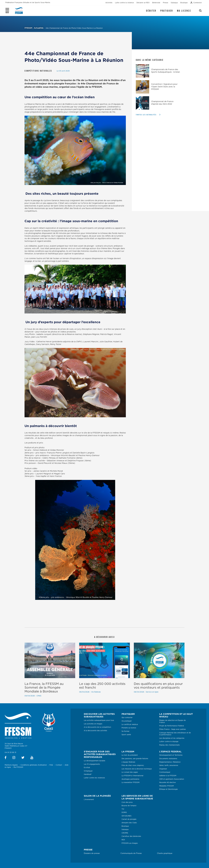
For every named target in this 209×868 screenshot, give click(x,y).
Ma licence (184, 11)
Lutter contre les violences (94, 778)
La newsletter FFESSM (130, 782)
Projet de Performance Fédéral (172, 726)
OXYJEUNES (126, 816)
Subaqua (125, 829)
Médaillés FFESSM (166, 786)
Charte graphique (165, 853)
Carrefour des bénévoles (131, 836)
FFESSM (28, 28)
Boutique (125, 826)
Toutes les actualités (146, 115)
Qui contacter (127, 718)
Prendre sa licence (129, 728)
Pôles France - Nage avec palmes (173, 729)
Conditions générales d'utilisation (34, 765)
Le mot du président (130, 755)
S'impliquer (88, 771)
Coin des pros (127, 802)
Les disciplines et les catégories (172, 738)
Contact (59, 765)
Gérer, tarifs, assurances (169, 765)
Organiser (163, 769)
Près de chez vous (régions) (133, 765)
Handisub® (88, 774)
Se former (125, 731)
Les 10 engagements (92, 764)
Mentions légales (11, 765)
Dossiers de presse (92, 853)
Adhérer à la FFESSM (168, 776)
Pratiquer (167, 11)
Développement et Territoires (171, 755)
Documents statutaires (168, 759)
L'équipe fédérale (128, 762)
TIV (123, 809)
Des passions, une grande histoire (135, 759)
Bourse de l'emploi (129, 806)
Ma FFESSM (18, 767)
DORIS (124, 812)
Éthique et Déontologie (168, 789)
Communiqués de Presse (131, 853)
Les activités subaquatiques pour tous (99, 720)
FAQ (51, 765)
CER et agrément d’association (172, 779)
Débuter (151, 11)
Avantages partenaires (130, 779)
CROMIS (125, 833)
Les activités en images (93, 724)
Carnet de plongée (129, 819)
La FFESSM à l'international (132, 776)
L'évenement (89, 799)
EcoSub (87, 768)
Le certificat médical (130, 724)
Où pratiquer (127, 721)
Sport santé (126, 735)
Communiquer (165, 772)
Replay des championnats (169, 745)
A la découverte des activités (95, 731)
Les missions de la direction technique (137, 769)
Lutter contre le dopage (169, 742)
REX (123, 840)
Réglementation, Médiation (170, 762)
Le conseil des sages (130, 772)
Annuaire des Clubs (129, 823)
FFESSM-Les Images (130, 843)
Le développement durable (95, 761)
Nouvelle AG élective (167, 782)
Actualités (39, 28)
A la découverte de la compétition (97, 727)
